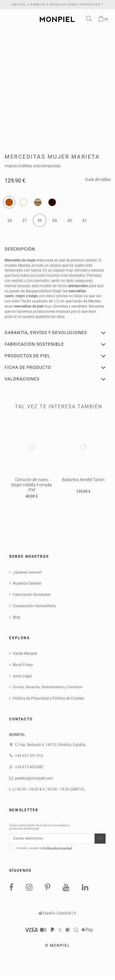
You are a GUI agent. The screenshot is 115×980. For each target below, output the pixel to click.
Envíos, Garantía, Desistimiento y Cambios (48, 687)
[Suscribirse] (100, 838)
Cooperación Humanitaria (34, 606)
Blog (16, 617)
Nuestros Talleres (27, 583)
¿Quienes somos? (27, 572)
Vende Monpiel (25, 654)
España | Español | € (58, 913)
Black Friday (23, 665)
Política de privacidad (57, 848)
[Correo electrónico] (52, 838)
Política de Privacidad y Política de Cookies (48, 698)
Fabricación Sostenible (32, 595)
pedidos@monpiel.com (34, 778)
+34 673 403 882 (29, 767)
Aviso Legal (22, 676)
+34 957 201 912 (29, 756)
